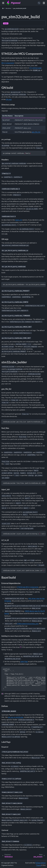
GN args (9, 99)
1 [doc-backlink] (2, 694)
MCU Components (8, 63)
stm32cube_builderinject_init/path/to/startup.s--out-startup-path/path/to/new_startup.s (24, 534)
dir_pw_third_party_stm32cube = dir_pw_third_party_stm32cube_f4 (24, 284)
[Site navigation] (3, 3)
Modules (8, 8)
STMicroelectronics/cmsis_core (28, 624)
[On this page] (44, 3)
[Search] (39, 3)
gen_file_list (36, 132)
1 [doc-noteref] (21, 647)
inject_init (19, 220)
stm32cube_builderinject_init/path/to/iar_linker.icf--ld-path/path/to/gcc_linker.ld (24, 570)
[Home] (3, 8)
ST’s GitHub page (35, 68)
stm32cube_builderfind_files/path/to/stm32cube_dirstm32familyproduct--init (24, 483)
